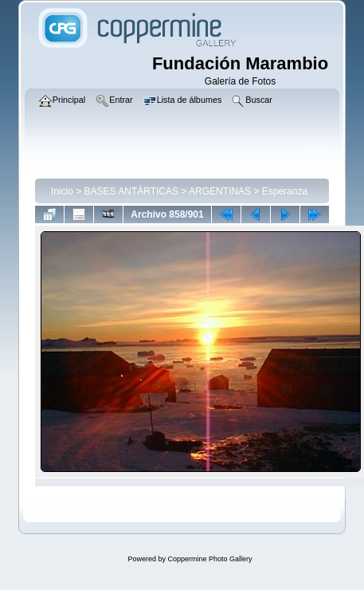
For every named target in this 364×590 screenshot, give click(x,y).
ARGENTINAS (220, 191)
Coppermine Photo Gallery (209, 559)
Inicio (62, 191)
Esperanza (285, 191)
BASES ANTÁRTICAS (131, 191)
